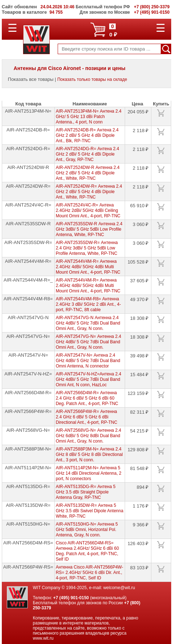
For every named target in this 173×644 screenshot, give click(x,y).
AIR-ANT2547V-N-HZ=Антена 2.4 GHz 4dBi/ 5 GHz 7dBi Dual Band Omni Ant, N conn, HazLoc (89, 379)
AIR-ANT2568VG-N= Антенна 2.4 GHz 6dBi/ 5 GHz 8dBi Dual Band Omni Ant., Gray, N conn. (89, 436)
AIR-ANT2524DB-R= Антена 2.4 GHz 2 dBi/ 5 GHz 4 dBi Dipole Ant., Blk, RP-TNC (87, 135)
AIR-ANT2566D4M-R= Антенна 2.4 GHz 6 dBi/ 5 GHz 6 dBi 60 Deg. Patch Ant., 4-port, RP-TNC (87, 398)
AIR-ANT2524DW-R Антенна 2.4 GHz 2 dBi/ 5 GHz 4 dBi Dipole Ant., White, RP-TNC (88, 173)
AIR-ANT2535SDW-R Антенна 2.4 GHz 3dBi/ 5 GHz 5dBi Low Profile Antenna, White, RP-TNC (89, 229)
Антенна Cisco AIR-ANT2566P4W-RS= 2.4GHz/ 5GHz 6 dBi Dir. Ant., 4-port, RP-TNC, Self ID (90, 573)
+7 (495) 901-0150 (71, 598)
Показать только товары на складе (92, 79)
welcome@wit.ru (119, 588)
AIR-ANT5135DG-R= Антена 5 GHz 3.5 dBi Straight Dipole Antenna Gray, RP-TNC (86, 492)
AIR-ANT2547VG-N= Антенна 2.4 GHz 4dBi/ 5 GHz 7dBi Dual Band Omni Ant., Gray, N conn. (89, 342)
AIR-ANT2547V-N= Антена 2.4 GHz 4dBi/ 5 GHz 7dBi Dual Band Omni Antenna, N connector (88, 361)
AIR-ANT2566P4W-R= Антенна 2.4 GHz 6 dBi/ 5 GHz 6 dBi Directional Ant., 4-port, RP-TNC (87, 417)
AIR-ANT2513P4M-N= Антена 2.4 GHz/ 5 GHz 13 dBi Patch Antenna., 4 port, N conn (89, 117)
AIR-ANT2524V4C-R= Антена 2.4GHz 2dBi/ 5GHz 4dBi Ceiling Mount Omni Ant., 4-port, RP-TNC (88, 210)
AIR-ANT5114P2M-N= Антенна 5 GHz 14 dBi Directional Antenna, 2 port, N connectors (89, 473)
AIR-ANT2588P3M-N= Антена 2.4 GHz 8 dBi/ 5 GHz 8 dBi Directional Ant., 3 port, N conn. (89, 454)
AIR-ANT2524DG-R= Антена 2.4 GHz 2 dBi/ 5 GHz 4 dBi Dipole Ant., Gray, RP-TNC (88, 154)
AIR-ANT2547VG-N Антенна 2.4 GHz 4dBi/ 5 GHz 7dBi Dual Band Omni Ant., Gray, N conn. (88, 323)
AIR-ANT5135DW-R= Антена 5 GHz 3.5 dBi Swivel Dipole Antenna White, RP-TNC (90, 511)
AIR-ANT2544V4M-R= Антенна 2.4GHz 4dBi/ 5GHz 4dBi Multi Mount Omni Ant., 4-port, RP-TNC (88, 267)
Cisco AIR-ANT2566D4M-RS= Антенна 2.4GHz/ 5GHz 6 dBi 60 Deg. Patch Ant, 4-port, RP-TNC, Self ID (87, 551)
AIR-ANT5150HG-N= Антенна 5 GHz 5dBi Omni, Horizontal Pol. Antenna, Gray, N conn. (87, 530)
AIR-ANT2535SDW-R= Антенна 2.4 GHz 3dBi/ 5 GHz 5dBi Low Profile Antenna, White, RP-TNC (87, 248)
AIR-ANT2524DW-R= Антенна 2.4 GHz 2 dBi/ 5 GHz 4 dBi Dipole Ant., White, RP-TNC (89, 192)
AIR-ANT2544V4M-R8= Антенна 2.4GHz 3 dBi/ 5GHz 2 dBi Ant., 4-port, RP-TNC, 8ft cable (88, 304)
